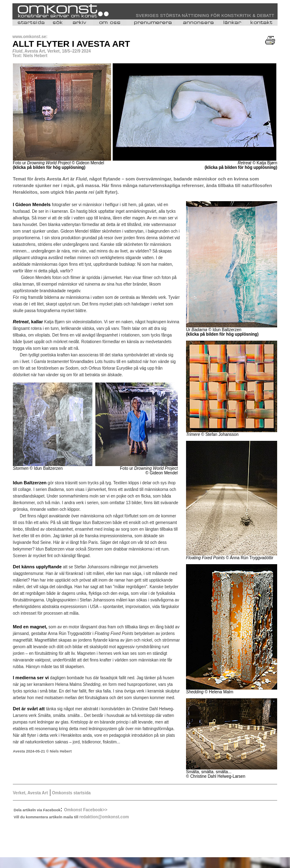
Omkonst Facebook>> (86, 810)
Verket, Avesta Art (30, 793)
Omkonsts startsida (71, 793)
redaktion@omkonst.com (104, 817)
